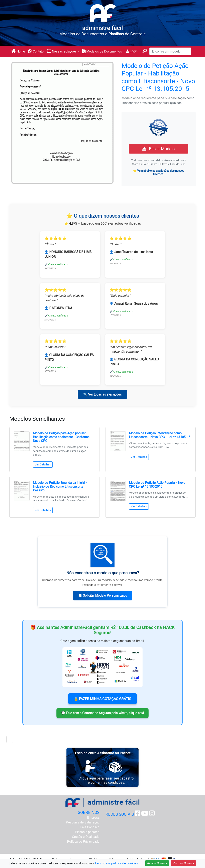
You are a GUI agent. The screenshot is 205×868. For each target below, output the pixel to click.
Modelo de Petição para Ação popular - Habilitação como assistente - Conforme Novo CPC (61, 437)
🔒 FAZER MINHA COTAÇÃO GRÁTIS (102, 699)
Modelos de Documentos (102, 51)
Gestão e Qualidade (86, 837)
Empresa (93, 818)
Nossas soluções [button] (62, 51)
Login (132, 51)
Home (18, 51)
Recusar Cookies (183, 863)
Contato (36, 51)
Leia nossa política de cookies (117, 863)
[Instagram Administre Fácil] (152, 815)
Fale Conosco (90, 827)
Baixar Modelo (159, 149)
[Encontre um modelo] (170, 51)
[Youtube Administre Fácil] (145, 815)
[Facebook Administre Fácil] (138, 815)
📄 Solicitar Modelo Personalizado (103, 596)
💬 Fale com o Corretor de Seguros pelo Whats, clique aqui (102, 713)
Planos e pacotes (87, 832)
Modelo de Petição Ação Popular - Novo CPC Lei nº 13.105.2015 (157, 485)
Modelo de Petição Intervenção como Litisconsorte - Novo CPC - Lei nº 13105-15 (160, 435)
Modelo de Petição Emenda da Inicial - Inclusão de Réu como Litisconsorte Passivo (60, 487)
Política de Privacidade (83, 842)
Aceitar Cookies (157, 863)
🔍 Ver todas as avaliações (102, 394)
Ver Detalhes (43, 464)
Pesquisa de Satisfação (83, 822)
